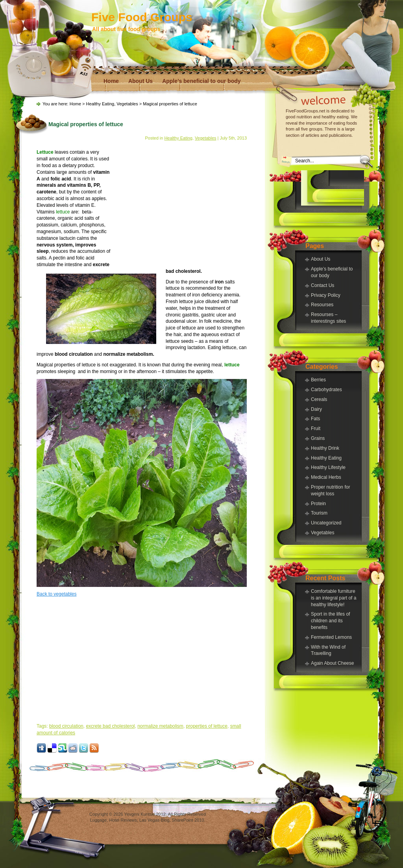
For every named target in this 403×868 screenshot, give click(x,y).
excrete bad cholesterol (110, 726)
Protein (318, 504)
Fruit (316, 428)
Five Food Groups (142, 17)
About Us (140, 81)
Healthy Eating (326, 458)
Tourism (319, 513)
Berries (318, 380)
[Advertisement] (333, 188)
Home (111, 81)
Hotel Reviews (123, 820)
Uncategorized (326, 523)
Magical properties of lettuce (86, 124)
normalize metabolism (160, 726)
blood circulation (66, 726)
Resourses (322, 305)
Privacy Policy (326, 295)
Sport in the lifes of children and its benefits (330, 621)
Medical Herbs (326, 477)
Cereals (319, 399)
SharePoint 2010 (188, 820)
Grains (318, 438)
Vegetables (323, 533)
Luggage (99, 820)
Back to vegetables (56, 594)
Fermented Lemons (331, 637)
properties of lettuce (207, 726)
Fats (315, 419)
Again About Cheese (332, 663)
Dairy (316, 409)
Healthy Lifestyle (328, 467)
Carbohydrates (326, 390)
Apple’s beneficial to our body (201, 81)
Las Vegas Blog (154, 820)
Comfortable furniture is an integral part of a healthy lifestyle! (334, 598)
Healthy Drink (325, 448)
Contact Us (323, 285)
